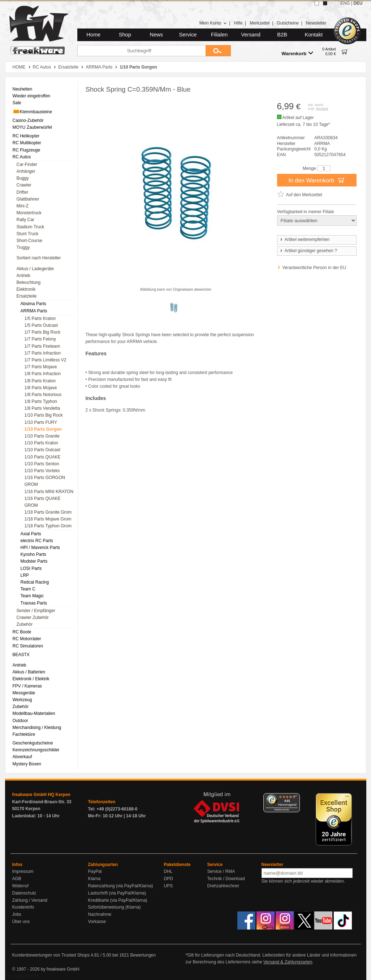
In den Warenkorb (316, 180)
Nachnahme (100, 914)
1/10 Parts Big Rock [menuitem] (44, 415)
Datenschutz (24, 893)
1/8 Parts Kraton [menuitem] (40, 381)
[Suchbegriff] (141, 51)
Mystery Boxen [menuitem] (27, 764)
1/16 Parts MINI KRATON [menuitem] (49, 492)
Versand (251, 35)
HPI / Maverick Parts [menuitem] (40, 548)
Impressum (23, 871)
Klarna (94, 879)
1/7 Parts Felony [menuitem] (40, 339)
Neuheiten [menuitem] (23, 89)
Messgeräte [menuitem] (24, 693)
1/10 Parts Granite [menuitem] (42, 436)
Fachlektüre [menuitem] (24, 734)
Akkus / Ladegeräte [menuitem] (35, 269)
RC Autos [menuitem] (22, 157)
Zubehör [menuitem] (25, 624)
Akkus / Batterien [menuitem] (29, 672)
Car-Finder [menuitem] (27, 164)
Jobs (17, 914)
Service (188, 35)
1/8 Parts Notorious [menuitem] (43, 395)
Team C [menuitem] (28, 589)
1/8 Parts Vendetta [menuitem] (42, 408)
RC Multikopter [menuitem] (27, 143)
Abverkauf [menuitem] (22, 757)
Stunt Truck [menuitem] (28, 234)
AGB (17, 879)
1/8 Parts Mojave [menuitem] (41, 388)
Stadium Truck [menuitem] (31, 227)
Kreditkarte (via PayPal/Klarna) (118, 900)
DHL (168, 871)
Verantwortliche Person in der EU (314, 268)
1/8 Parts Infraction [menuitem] (43, 374)
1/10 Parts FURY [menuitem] (41, 422)
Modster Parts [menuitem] (34, 561)
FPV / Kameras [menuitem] (27, 686)
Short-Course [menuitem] (29, 241)
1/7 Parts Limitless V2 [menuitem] (46, 360)
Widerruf (20, 886)
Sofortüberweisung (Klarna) (115, 907)
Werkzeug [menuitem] (22, 700)
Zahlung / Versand (30, 900)
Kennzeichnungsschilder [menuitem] (36, 750)
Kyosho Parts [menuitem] (33, 554)
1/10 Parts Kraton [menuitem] (41, 443)
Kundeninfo (23, 907)
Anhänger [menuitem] (26, 171)
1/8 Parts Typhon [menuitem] (41, 401)
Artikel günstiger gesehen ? (308, 251)
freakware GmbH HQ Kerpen (41, 795)
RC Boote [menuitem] (22, 632)
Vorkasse (97, 922)
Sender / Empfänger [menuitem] (36, 611)
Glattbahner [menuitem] (28, 199)
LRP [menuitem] (25, 575)
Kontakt (314, 35)
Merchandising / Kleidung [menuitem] (37, 728)
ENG (345, 3)
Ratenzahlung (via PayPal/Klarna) (121, 886)
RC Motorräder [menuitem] (27, 639)
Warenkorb (297, 53)
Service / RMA (221, 871)
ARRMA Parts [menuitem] (34, 311)
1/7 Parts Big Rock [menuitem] (42, 332)
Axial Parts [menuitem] (31, 534)
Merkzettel (260, 23)
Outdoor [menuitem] (20, 721)
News (157, 35)
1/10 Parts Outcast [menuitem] (42, 450)
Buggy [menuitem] (23, 178)
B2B (282, 35)
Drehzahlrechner (223, 886)
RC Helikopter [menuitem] (26, 136)
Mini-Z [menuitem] (23, 206)
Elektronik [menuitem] (26, 289)
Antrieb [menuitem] (23, 276)
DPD (169, 879)
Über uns (21, 922)
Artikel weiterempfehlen (305, 239)
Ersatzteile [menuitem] (27, 296)
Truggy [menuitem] (23, 247)
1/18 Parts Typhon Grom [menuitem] (48, 526)
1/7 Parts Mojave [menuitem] (41, 367)
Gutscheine (288, 23)
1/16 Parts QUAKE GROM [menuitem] (43, 502)
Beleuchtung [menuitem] (29, 282)
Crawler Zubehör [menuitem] (33, 618)
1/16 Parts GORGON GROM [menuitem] (45, 481)
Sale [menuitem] (17, 103)
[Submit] (218, 51)
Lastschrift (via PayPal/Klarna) (117, 893)
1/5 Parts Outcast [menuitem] (41, 325)
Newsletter (316, 23)
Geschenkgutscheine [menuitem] (33, 743)
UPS (169, 886)
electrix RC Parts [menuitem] (37, 541)
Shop (125, 35)
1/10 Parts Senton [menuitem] (42, 464)
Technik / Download (226, 879)
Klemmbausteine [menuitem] (32, 111)
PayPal (95, 871)
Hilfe (238, 23)
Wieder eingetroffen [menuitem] (32, 96)
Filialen (219, 35)
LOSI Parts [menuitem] (31, 568)
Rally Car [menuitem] (25, 220)
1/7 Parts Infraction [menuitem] (43, 353)
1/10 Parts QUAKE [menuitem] (43, 457)
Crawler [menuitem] (24, 185)
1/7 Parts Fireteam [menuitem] (42, 346)
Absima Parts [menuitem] (33, 304)
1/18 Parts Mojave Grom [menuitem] (48, 519)
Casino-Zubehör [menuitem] (28, 120)
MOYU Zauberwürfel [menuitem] (32, 127)
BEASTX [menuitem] (21, 655)
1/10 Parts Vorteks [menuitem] (42, 471)
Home (93, 35)
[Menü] (295, 797)
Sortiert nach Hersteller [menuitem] (39, 258)
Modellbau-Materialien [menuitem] (34, 713)
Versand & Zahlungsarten (288, 962)
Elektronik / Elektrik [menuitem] (31, 679)
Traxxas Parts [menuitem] (34, 603)
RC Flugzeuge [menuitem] (27, 150)
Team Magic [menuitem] (32, 596)
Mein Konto (213, 23)
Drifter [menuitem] (23, 192)
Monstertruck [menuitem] (29, 213)
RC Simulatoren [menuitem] (28, 646)
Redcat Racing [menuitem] (35, 582)
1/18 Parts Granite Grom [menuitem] (48, 512)
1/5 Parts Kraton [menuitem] (40, 318)
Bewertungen (143, 955)
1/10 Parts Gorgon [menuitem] (43, 429)
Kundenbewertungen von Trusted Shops (51, 955)
